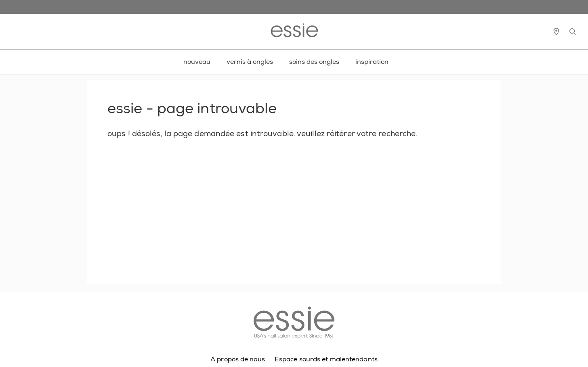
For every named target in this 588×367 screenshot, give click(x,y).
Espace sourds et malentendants (326, 359)
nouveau (197, 62)
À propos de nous (238, 359)
